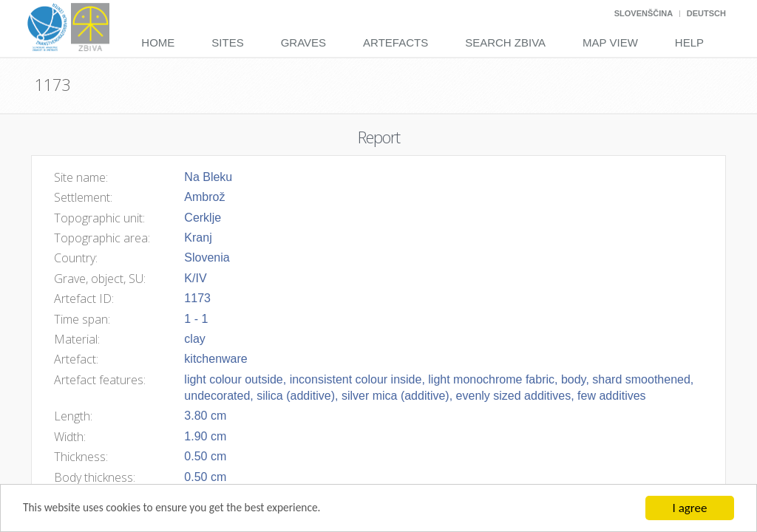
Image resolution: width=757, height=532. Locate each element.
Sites (227, 42)
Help (689, 42)
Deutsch (706, 13)
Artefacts (396, 42)
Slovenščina (644, 13)
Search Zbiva (505, 42)
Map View (610, 42)
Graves (303, 42)
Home (158, 42)
